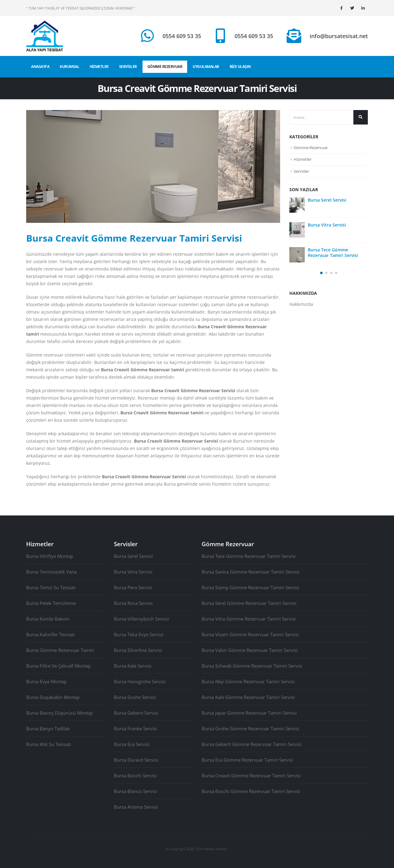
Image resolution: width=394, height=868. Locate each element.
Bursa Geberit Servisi (136, 713)
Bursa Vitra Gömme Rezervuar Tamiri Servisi (249, 619)
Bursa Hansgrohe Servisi (140, 681)
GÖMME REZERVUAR (165, 67)
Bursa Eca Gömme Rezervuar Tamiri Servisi (247, 760)
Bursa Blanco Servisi (135, 791)
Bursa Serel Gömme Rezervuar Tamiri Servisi (249, 603)
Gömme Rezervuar (311, 148)
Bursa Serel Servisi (327, 200)
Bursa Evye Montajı (46, 681)
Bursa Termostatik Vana (51, 572)
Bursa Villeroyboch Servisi (141, 619)
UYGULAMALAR (206, 67)
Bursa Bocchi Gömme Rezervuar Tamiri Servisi (251, 791)
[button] (321, 273)
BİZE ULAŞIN (240, 67)
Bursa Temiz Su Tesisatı (51, 587)
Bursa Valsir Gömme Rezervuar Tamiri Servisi (250, 650)
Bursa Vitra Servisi (327, 225)
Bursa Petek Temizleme (51, 603)
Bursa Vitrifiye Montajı (50, 556)
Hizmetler (303, 159)
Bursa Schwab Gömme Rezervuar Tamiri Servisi (252, 666)
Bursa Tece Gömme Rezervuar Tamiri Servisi (333, 253)
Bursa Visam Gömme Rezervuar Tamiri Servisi (250, 634)
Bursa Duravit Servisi (136, 760)
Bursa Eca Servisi (132, 744)
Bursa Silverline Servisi (138, 650)
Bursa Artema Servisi (136, 807)
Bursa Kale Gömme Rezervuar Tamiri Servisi (248, 697)
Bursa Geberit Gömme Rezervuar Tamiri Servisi (252, 744)
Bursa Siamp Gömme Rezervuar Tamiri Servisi (250, 587)
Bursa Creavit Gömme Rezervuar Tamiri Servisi (251, 775)
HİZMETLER (99, 67)
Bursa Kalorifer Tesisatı (50, 634)
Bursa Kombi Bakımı (48, 619)
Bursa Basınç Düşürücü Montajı (60, 713)
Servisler (301, 171)
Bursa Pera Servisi (133, 587)
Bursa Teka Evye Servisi (139, 634)
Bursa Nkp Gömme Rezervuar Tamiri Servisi (248, 681)
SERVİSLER (128, 67)
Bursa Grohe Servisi (135, 697)
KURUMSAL (69, 67)
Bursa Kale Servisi (133, 666)
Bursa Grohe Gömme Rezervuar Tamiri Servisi (250, 728)
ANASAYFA (40, 67)
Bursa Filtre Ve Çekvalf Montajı (58, 666)
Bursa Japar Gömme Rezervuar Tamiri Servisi (249, 713)
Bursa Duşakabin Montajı (53, 697)
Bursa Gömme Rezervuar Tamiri (60, 650)
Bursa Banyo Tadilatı (48, 728)
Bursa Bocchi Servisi (135, 775)
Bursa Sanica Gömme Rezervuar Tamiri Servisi (251, 572)
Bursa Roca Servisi (133, 603)
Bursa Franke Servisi (135, 728)
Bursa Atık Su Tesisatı (49, 744)
